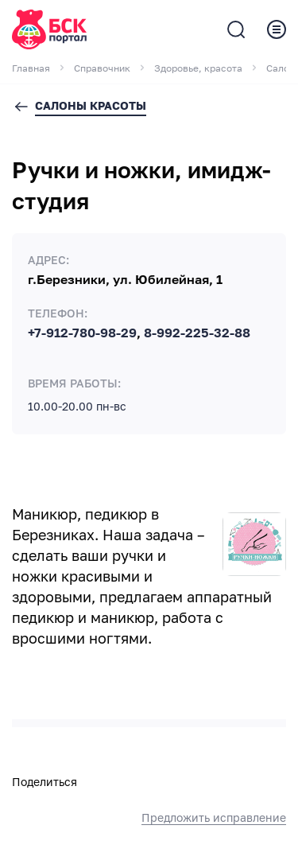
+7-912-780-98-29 (82, 333)
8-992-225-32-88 (197, 333)
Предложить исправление (214, 818)
